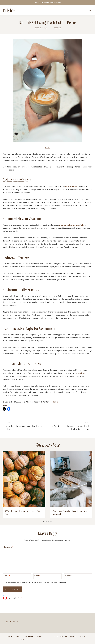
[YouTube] (17, 623)
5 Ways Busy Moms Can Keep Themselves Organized (69, 513)
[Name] (17, 576)
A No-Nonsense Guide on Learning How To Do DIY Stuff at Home (70, 426)
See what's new (56, 2)
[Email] (47, 576)
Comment (8, 547)
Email (37, 576)
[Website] (78, 576)
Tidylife (56, 402)
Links (39, 638)
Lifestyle (57, 28)
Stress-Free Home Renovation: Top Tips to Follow (25, 426)
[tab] (43, 521)
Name (7, 576)
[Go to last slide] (6, 484)
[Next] (89, 484)
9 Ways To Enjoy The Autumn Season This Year (22, 513)
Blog (19, 638)
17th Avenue (82, 638)
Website (69, 576)
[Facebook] (10, 623)
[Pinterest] (14, 623)
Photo (47, 147)
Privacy (24, 640)
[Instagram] (7, 623)
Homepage (29, 638)
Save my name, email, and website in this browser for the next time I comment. (36, 583)
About (10, 638)
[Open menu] (90, 10)
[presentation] (24, 479)
